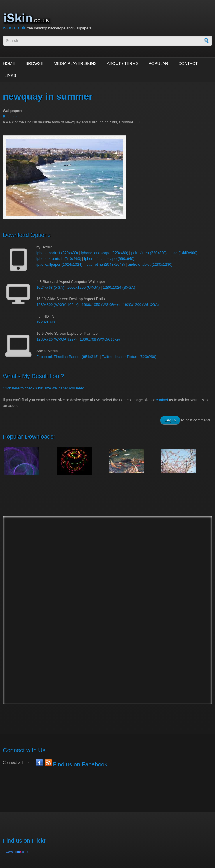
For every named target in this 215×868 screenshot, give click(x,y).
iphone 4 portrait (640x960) (59, 259)
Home (9, 63)
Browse (34, 63)
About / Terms (123, 63)
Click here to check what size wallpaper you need (44, 388)
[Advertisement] (109, 501)
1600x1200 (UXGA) (84, 287)
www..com (17, 852)
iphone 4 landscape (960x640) (109, 259)
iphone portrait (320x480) (57, 253)
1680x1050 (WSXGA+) (101, 305)
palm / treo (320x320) (149, 253)
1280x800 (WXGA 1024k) (58, 305)
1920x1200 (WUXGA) (141, 305)
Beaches (10, 117)
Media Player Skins (75, 63)
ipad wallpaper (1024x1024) (59, 264)
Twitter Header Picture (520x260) (129, 357)
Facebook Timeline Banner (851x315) (67, 357)
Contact (188, 63)
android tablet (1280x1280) (150, 264)
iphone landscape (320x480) (105, 253)
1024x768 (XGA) (50, 287)
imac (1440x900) (183, 253)
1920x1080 (46, 322)
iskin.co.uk (14, 28)
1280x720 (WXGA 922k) (57, 339)
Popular (158, 63)
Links (10, 75)
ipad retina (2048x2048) (105, 264)
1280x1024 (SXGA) (119, 287)
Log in (170, 420)
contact (162, 400)
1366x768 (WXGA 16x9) (100, 339)
